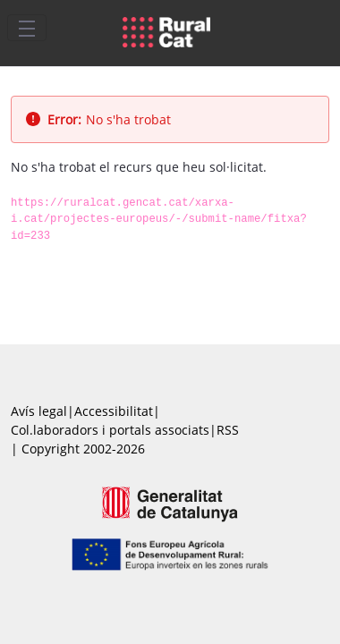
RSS (228, 430)
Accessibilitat (114, 411)
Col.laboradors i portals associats (110, 430)
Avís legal (39, 411)
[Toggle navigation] (27, 28)
